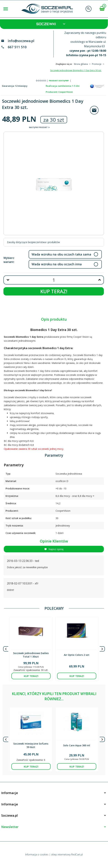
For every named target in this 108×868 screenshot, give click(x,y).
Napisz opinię (54, 549)
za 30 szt (54, 120)
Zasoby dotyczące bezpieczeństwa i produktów (33, 242)
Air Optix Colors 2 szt (77, 655)
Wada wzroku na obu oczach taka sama (61, 254)
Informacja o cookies (37, 854)
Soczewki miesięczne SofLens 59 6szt (31, 745)
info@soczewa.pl (21, 41)
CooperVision (66, 92)
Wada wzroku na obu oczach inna (57, 264)
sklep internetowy (61, 854)
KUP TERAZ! (54, 291)
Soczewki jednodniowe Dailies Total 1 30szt (31, 655)
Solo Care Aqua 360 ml (77, 745)
